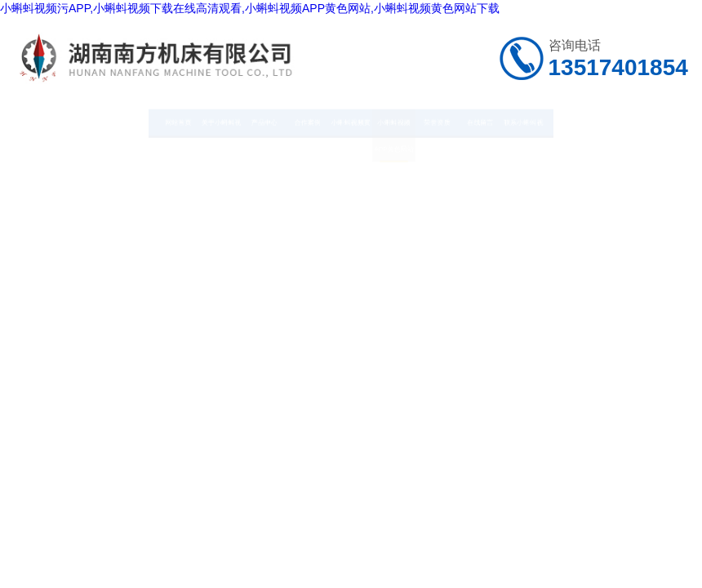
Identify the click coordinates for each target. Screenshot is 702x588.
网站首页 (51, 122)
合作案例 (276, 122)
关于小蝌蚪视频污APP (127, 145)
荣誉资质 (500, 122)
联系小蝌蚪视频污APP (650, 145)
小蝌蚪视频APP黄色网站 (425, 145)
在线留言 (575, 122)
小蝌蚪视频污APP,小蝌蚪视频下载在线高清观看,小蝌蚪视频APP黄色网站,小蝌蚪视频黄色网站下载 (250, 8)
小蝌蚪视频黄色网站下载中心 (351, 167)
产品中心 (201, 122)
